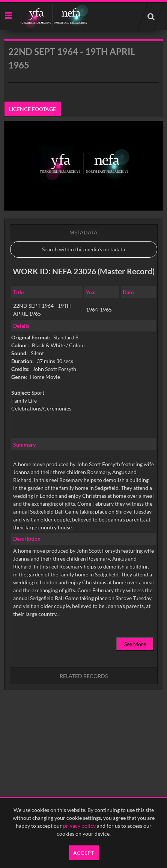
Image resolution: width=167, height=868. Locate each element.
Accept (83, 853)
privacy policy (79, 826)
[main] (84, 384)
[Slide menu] (8, 15)
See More (135, 644)
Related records (84, 676)
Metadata (83, 232)
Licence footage (32, 109)
